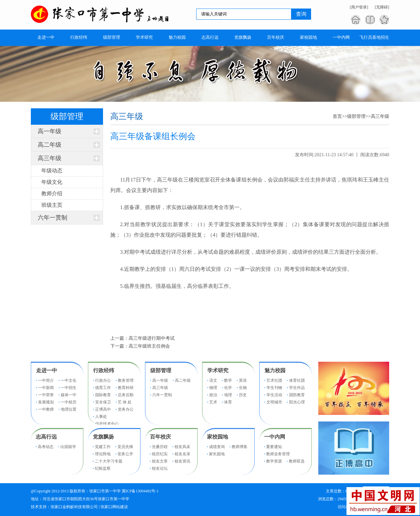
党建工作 (103, 447)
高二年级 (50, 145)
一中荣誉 (46, 395)
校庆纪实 (160, 454)
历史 (243, 395)
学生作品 (297, 388)
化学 (228, 388)
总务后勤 (126, 395)
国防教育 (297, 395)
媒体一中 (69, 395)
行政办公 (103, 380)
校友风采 (182, 447)
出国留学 (68, 447)
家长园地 (217, 454)
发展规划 (46, 402)
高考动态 (46, 447)
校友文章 (160, 461)
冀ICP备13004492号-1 (140, 491)
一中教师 (46, 409)
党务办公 (126, 409)
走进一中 (47, 370)
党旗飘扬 (103, 437)
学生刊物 (274, 388)
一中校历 (69, 402)
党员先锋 (125, 447)
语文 (213, 380)
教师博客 (240, 447)
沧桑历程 (160, 447)
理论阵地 (103, 454)
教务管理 (126, 380)
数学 (228, 380)
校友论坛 (160, 468)
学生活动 (274, 395)
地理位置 (69, 409)
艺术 (213, 402)
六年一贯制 (52, 218)
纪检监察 (103, 468)
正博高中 (103, 409)
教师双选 (297, 461)
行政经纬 (104, 370)
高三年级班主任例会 (149, 346)
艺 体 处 (125, 402)
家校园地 (218, 437)
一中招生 (69, 388)
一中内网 (275, 437)
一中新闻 (46, 388)
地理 (228, 395)
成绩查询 (217, 447)
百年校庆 (160, 437)
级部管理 (356, 116)
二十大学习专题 (109, 461)
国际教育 (103, 395)
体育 (228, 402)
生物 (243, 388)
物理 (213, 388)
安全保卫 (103, 402)
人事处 (101, 417)
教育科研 (126, 388)
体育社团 (297, 380)
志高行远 (46, 437)
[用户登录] (359, 7)
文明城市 (274, 402)
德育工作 (103, 388)
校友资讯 (182, 461)
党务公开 (125, 454)
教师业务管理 (278, 454)
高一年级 (50, 131)
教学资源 (274, 461)
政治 (213, 395)
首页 (337, 116)
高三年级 (50, 158)
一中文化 (69, 380)
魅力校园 (275, 370)
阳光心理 (297, 402)
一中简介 (46, 380)
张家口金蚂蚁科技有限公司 (74, 507)
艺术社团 (274, 380)
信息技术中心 (107, 424)
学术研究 (218, 370)
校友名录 (182, 454)
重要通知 (274, 447)
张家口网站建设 (114, 507)
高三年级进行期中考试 (152, 338)
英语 (243, 380)
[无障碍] (382, 7)
